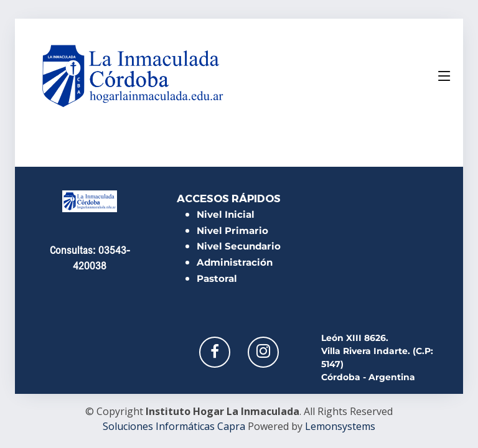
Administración (235, 262)
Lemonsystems (340, 426)
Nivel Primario (232, 231)
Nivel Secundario (239, 246)
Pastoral (217, 278)
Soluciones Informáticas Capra (174, 426)
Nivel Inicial (226, 214)
